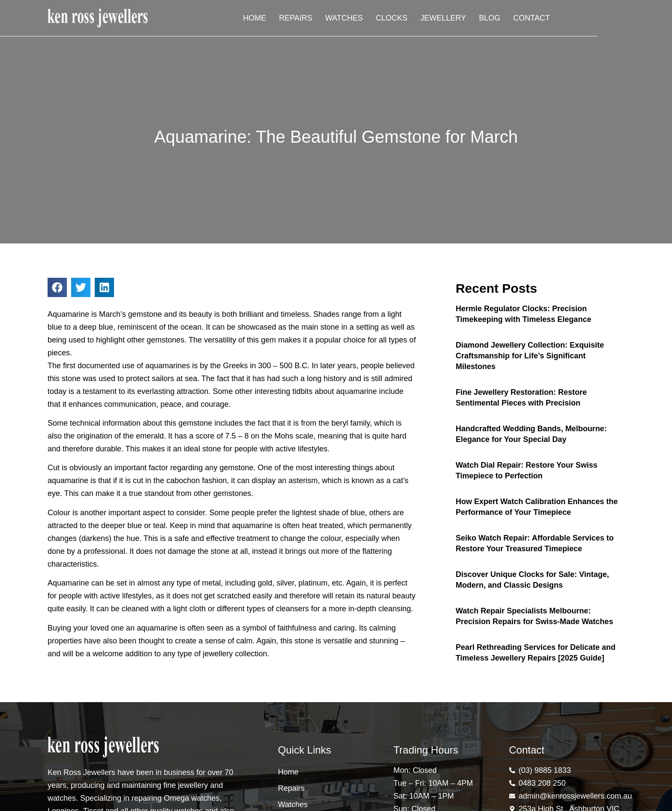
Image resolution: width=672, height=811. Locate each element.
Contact (606, 19)
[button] (57, 287)
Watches (419, 19)
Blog (564, 19)
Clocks (466, 19)
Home (329, 19)
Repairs (370, 19)
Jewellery (518, 19)
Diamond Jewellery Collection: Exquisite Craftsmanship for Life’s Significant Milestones (530, 356)
